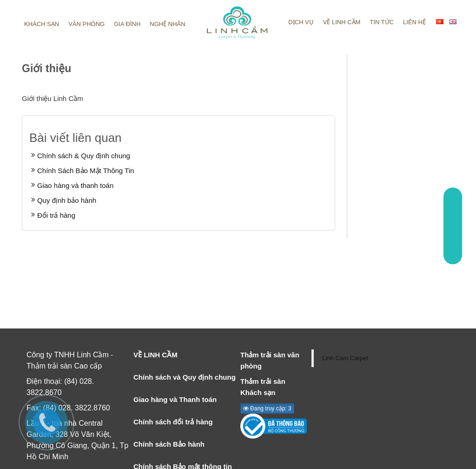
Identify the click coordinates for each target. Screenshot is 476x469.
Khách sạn (42, 24)
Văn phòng (86, 24)
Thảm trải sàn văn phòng (270, 360)
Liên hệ (414, 22)
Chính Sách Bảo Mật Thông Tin (86, 171)
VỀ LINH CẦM (155, 355)
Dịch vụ (301, 22)
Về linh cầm (342, 22)
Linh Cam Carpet (345, 358)
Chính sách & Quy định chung (84, 156)
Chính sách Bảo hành (169, 444)
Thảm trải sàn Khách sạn (263, 387)
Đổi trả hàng (56, 215)
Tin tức (382, 22)
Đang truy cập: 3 (267, 409)
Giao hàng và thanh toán (75, 185)
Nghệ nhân (167, 24)
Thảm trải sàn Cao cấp (64, 366)
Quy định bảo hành (67, 200)
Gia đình (127, 24)
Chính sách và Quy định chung (185, 377)
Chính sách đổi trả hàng (173, 422)
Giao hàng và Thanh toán (175, 399)
